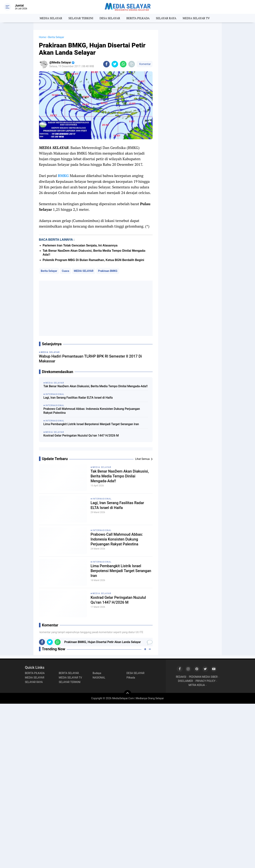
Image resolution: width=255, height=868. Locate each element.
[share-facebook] (106, 64)
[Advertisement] (96, 308)
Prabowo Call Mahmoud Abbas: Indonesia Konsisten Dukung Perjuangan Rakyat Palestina (92, 411)
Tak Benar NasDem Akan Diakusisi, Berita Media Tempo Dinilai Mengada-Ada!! (96, 386)
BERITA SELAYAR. (69, 673)
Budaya (97, 673)
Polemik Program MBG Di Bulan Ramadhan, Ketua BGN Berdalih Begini (93, 260)
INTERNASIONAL (102, 499)
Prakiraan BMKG (108, 271)
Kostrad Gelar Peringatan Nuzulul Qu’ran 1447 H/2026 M (81, 435)
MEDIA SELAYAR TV (196, 18)
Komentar (145, 64)
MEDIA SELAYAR (51, 18)
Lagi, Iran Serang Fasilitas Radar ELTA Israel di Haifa (78, 398)
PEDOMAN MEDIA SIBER (203, 677)
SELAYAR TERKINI (81, 18)
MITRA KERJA (197, 685)
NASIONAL (99, 678)
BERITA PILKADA (138, 18)
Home (43, 37)
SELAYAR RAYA (166, 18)
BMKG (63, 176)
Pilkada (131, 678)
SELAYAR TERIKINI (70, 682)
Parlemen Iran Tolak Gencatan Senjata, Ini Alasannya (80, 245)
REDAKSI (181, 677)
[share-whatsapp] (123, 64)
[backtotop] (128, 694)
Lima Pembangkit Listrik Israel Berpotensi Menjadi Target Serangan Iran (91, 424)
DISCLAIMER (185, 681)
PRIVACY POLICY (205, 681)
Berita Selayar (49, 271)
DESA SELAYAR (110, 18)
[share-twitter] (115, 64)
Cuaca (65, 271)
